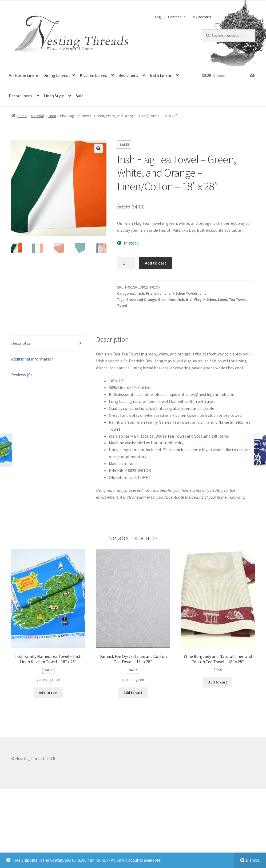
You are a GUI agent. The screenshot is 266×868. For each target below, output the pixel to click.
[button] (98, 149)
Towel (122, 305)
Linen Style (54, 96)
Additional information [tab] (32, 359)
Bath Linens (161, 75)
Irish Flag (194, 299)
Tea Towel (237, 299)
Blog (157, 17)
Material (37, 116)
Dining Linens (56, 75)
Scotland (202, 436)
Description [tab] (22, 343)
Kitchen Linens (93, 75)
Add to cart (156, 263)
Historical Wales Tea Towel (161, 436)
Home (22, 116)
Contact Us (177, 17)
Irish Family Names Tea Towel (164, 422)
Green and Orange (141, 299)
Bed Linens (128, 75)
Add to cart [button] (48, 693)
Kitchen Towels (185, 293)
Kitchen (210, 299)
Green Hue (166, 299)
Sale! (80, 96)
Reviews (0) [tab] (21, 375)
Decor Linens (21, 96)
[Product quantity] (126, 263)
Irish (140, 293)
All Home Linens (24, 75)
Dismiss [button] (253, 860)
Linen (52, 116)
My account (202, 17)
